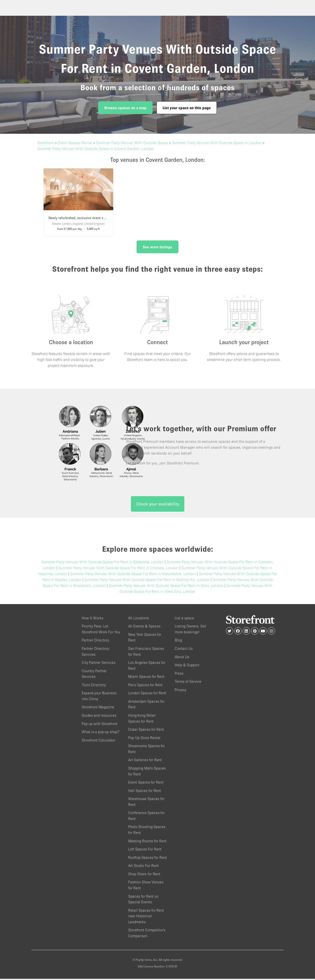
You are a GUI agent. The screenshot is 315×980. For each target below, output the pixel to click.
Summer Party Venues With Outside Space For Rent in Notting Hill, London (147, 580)
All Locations (139, 619)
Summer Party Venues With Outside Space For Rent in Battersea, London (102, 563)
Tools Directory (94, 686)
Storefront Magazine (98, 708)
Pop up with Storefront (100, 725)
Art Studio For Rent (143, 867)
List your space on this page (187, 108)
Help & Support (187, 666)
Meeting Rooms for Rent (147, 842)
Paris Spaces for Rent (145, 686)
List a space (184, 619)
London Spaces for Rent (147, 694)
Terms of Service (188, 683)
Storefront (46, 143)
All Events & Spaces (144, 627)
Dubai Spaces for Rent (146, 731)
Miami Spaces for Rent (146, 678)
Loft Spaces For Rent (145, 850)
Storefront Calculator (99, 741)
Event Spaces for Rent (146, 783)
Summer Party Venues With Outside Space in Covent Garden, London (96, 148)
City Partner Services (99, 664)
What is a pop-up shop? (101, 733)
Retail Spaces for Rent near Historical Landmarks (146, 917)
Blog (178, 641)
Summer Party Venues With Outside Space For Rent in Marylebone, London (133, 575)
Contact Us (184, 649)
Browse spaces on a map (125, 108)
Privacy (181, 691)
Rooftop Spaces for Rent (148, 858)
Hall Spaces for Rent (145, 792)
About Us (182, 658)
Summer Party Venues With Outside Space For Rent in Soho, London (166, 586)
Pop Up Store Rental (144, 739)
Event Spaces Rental (75, 143)
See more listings (157, 247)
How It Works (93, 619)
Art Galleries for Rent (145, 761)
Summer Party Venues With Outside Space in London (217, 143)
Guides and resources (99, 717)
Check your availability (158, 505)
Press (179, 674)
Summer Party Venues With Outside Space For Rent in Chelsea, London (118, 569)
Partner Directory (95, 641)
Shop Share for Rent (144, 875)
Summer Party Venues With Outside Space (132, 143)
